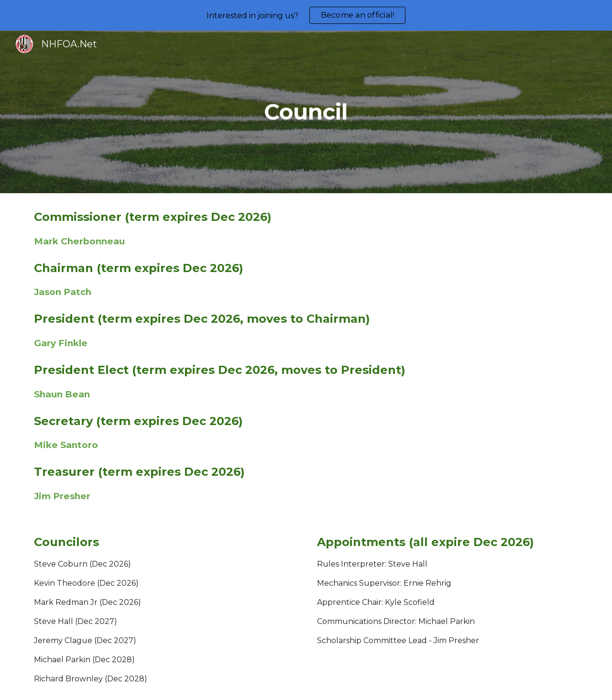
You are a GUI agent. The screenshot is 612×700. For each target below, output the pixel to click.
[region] (306, 15)
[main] (306, 112)
